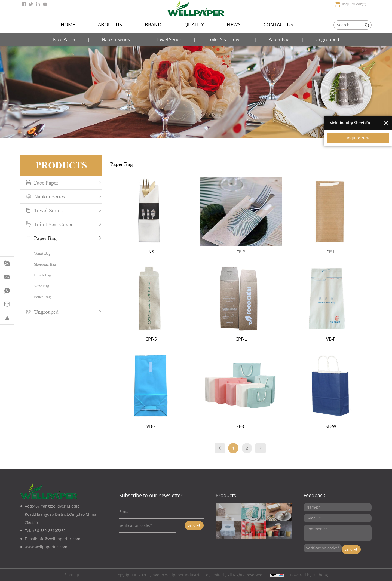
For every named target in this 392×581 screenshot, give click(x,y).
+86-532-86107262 (49, 531)
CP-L (342, 252)
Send (191, 525)
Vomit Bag (39, 253)
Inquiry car (354, 4)
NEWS (234, 24)
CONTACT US (278, 24)
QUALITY (194, 24)
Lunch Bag (39, 275)
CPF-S (162, 339)
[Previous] (230, 453)
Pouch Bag (39, 297)
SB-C (252, 426)
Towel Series (169, 39)
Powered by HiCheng (309, 575)
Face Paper (64, 39)
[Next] (271, 453)
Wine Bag (38, 286)
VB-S (162, 426)
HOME (68, 24)
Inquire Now (358, 138)
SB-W (342, 426)
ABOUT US (110, 24)
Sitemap (72, 575)
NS (162, 252)
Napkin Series (116, 39)
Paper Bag (279, 39)
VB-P (342, 339)
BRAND (153, 24)
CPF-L (252, 339)
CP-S (252, 252)
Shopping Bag (41, 264)
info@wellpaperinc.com (59, 539)
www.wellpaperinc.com (46, 547)
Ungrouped (327, 39)
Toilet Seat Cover (225, 39)
